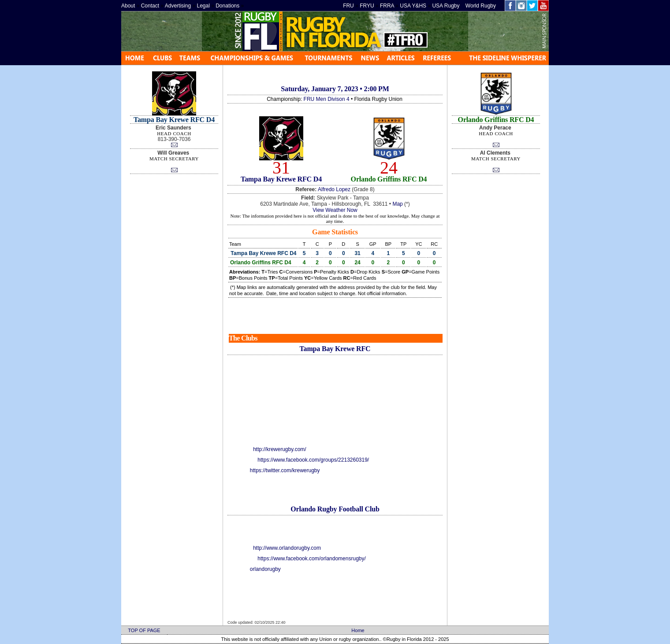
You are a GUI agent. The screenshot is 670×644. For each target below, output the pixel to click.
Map (397, 204)
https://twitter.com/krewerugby (285, 470)
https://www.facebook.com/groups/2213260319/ (313, 460)
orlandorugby (265, 569)
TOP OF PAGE (144, 630)
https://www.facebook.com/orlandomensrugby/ (311, 559)
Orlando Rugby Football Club (335, 509)
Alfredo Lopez (334, 189)
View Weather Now (335, 210)
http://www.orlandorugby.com (287, 548)
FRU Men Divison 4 (327, 99)
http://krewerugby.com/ (280, 449)
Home (358, 630)
